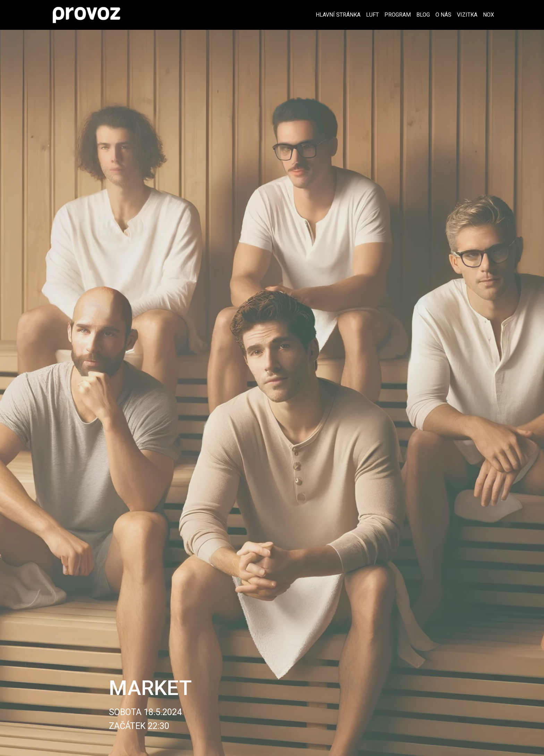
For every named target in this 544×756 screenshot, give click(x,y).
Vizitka (467, 15)
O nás (443, 15)
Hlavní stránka (338, 15)
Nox (488, 15)
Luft (372, 15)
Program (398, 15)
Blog (423, 15)
